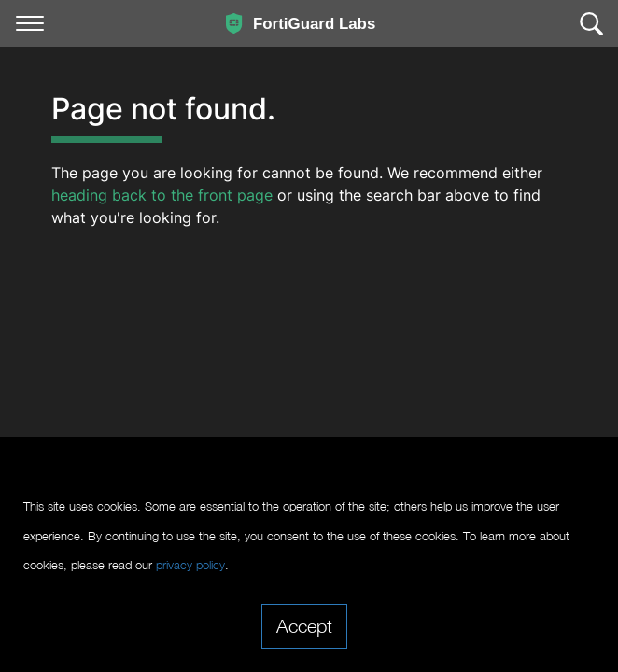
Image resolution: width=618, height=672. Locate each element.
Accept (304, 625)
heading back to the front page (162, 195)
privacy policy (190, 565)
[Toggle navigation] (30, 23)
